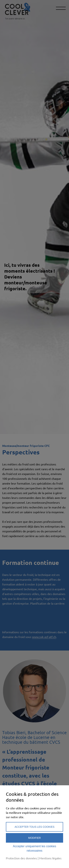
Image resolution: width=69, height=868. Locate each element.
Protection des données (21, 858)
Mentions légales (50, 858)
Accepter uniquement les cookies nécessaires (34, 848)
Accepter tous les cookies (34, 827)
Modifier (34, 838)
